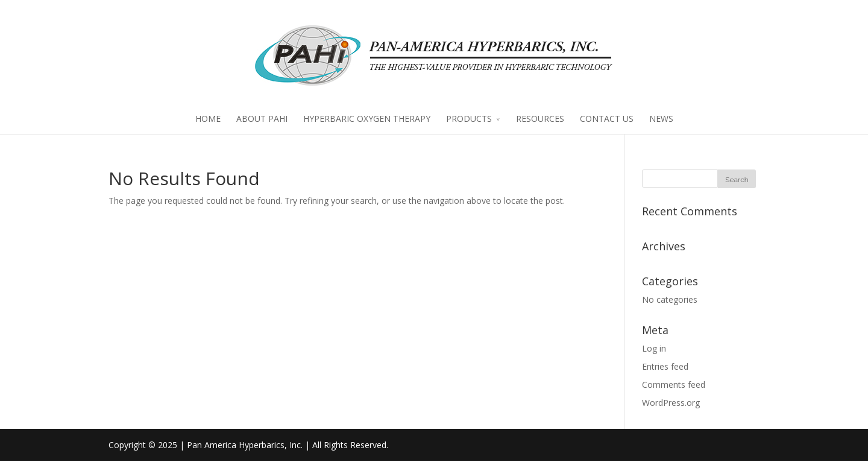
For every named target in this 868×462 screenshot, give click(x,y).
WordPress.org (671, 403)
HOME (208, 120)
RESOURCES (540, 120)
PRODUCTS (469, 120)
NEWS (661, 120)
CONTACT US (607, 120)
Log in (654, 350)
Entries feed (665, 368)
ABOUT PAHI (262, 120)
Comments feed (674, 385)
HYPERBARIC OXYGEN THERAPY (367, 120)
